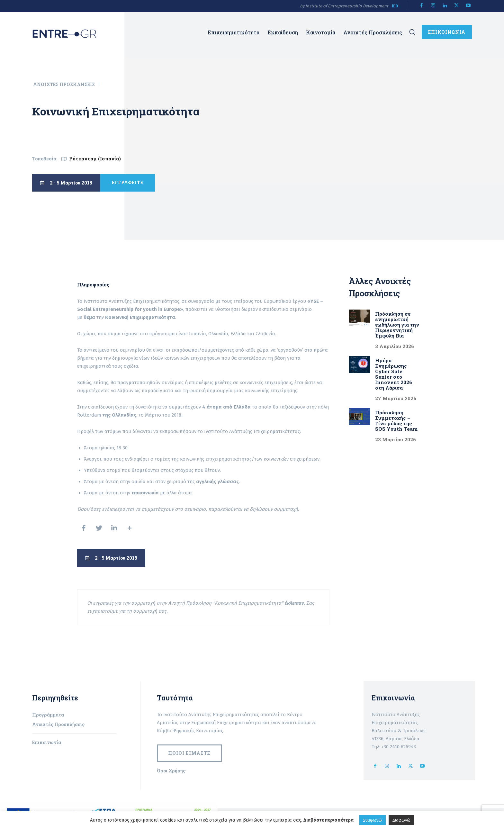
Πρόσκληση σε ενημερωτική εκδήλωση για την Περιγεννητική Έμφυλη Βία (397, 325)
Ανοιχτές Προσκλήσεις (64, 84)
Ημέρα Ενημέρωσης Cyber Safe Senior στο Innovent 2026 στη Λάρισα (394, 374)
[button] (412, 32)
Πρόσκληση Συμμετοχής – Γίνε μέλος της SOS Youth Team (397, 421)
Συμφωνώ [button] (372, 820)
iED (395, 6)
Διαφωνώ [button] (401, 820)
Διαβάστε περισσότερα (328, 820)
